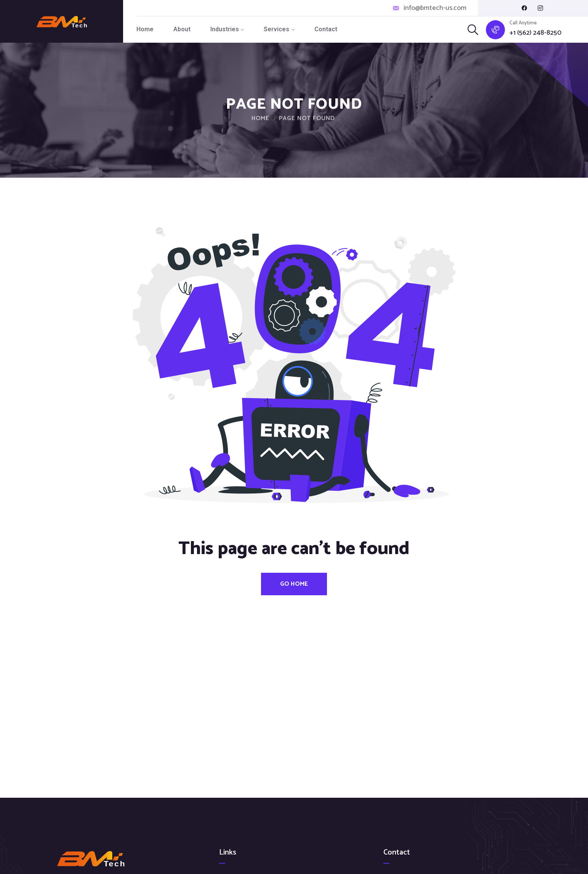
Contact (326, 29)
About (182, 29)
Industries (225, 29)
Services (276, 29)
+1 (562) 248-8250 (535, 33)
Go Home (294, 584)
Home (145, 29)
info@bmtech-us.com (435, 8)
